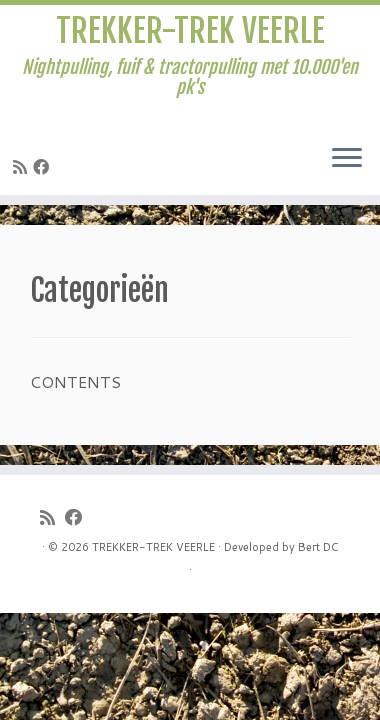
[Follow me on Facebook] (44, 166)
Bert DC (318, 547)
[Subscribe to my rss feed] (23, 166)
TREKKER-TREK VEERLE (190, 31)
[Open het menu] (347, 159)
